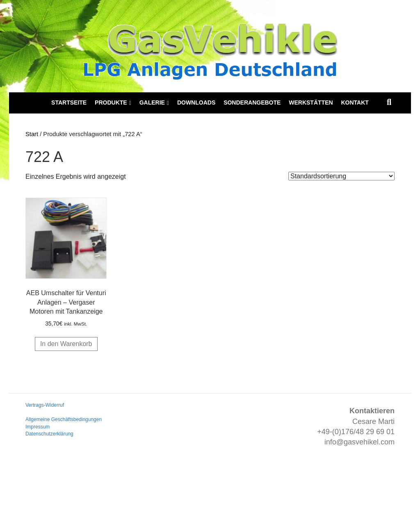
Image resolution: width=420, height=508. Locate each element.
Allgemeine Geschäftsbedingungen (64, 419)
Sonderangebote (252, 103)
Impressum (38, 427)
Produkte (111, 103)
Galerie (152, 103)
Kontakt (355, 103)
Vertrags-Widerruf (45, 405)
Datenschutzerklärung (49, 434)
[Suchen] (389, 102)
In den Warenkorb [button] (66, 344)
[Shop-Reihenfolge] (341, 176)
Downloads (196, 103)
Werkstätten (311, 103)
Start (32, 134)
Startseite (69, 103)
